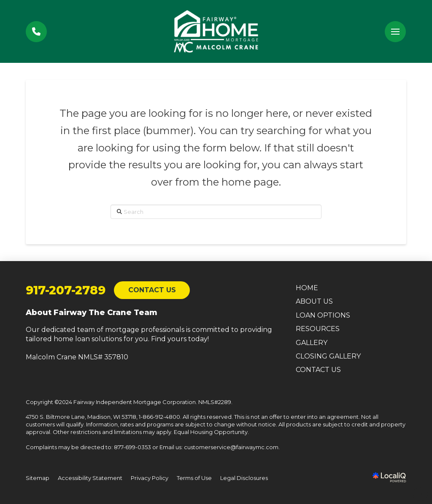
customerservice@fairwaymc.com (231, 447)
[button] (395, 32)
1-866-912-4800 (159, 417)
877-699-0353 (132, 447)
